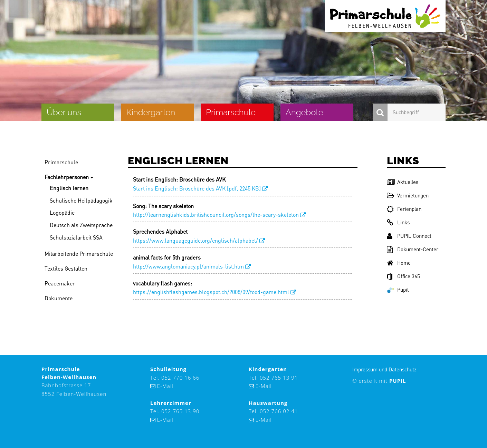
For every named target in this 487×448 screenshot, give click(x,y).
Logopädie (62, 212)
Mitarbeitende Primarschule (79, 254)
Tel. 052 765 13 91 (273, 378)
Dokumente (59, 298)
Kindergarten (151, 112)
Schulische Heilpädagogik (81, 200)
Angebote (304, 112)
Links (398, 222)
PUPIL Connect (409, 236)
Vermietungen (408, 195)
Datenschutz (403, 369)
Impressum (365, 369)
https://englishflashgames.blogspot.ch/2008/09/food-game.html (211, 292)
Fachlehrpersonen (67, 177)
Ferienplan (404, 209)
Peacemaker (60, 283)
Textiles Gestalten (66, 268)
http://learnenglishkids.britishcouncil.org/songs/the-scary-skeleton (216, 215)
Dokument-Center (413, 249)
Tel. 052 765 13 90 (175, 411)
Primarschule (231, 112)
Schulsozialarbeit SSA (76, 237)
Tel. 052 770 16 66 (175, 378)
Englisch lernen (69, 188)
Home (399, 263)
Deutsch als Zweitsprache (81, 225)
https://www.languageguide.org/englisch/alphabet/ (195, 240)
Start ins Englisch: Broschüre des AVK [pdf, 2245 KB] (197, 188)
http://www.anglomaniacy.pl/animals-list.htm (188, 266)
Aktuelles (403, 182)
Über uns (64, 112)
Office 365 (403, 276)
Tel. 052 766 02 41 (273, 411)
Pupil (398, 290)
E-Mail (165, 386)
